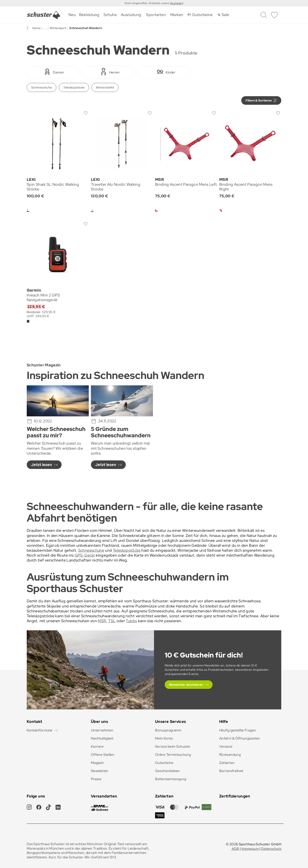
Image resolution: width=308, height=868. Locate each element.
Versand (226, 746)
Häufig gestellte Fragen (238, 730)
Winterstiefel (105, 87)
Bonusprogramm (168, 730)
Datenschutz (271, 849)
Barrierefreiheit (231, 771)
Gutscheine (164, 763)
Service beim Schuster (173, 746)
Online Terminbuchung (173, 755)
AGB (235, 849)
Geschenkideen (167, 771)
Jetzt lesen (41, 465)
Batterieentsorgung (171, 779)
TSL (112, 621)
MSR (102, 621)
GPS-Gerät (85, 555)
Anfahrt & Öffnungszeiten (240, 738)
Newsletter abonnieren (186, 685)
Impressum (250, 849)
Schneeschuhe (41, 87)
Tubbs (131, 621)
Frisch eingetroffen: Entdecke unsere (147, 3)
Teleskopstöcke (74, 87)
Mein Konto (164, 738)
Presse (96, 779)
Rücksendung (230, 755)
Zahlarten (227, 763)
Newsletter (100, 771)
